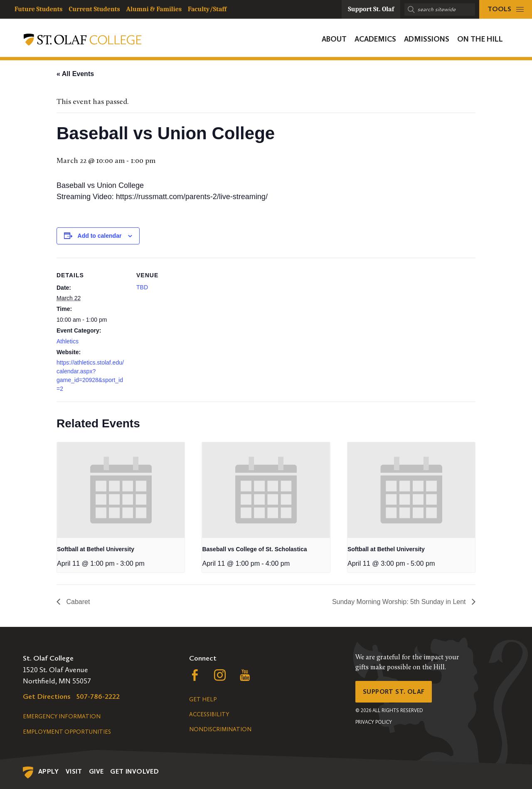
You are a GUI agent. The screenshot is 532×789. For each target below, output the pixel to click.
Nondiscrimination (220, 729)
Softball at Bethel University (96, 549)
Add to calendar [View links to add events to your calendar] (100, 236)
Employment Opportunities (67, 732)
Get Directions (47, 696)
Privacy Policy (374, 725)
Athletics (68, 341)
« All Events (75, 74)
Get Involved (134, 771)
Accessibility (209, 714)
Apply (49, 771)
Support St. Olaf (397, 693)
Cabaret (77, 602)
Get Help (203, 699)
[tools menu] (506, 9)
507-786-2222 (98, 696)
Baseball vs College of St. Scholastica (254, 549)
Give (96, 771)
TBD (142, 287)
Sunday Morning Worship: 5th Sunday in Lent (400, 602)
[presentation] (121, 490)
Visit (74, 771)
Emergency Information (62, 716)
